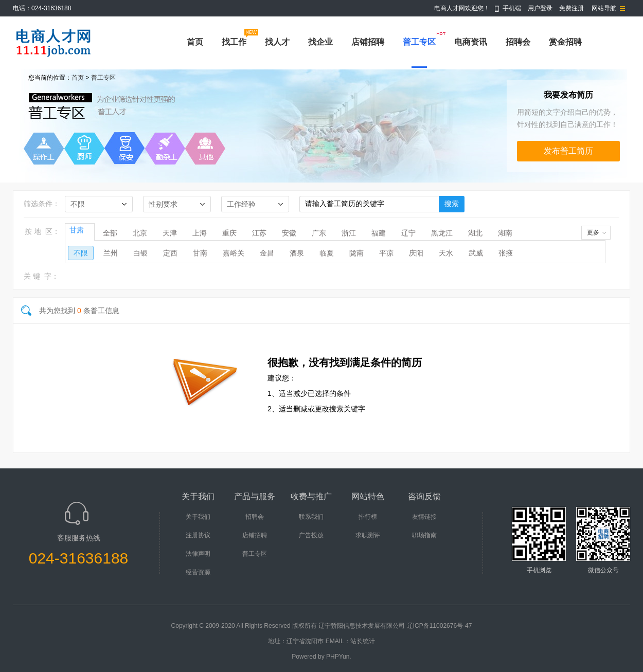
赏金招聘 (565, 42)
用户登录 (540, 8)
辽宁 (408, 233)
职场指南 (424, 535)
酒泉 (297, 253)
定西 (170, 253)
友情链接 (424, 517)
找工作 (234, 42)
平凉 (386, 253)
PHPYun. (339, 657)
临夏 (327, 253)
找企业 (320, 42)
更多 (593, 232)
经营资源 (198, 572)
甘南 (200, 253)
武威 (476, 253)
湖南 (505, 233)
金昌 (267, 253)
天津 (170, 233)
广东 (319, 233)
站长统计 (363, 641)
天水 (446, 253)
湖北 (475, 233)
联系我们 (311, 517)
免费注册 (571, 8)
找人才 (277, 42)
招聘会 (518, 42)
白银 (140, 253)
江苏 (259, 233)
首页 (195, 42)
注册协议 (198, 535)
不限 (81, 253)
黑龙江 (442, 233)
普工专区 (419, 42)
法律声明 (198, 554)
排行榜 (368, 517)
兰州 (111, 253)
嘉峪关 (234, 253)
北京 (140, 233)
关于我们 (198, 517)
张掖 (506, 253)
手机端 (512, 8)
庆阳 (416, 253)
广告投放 (311, 535)
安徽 (289, 233)
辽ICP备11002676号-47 (440, 626)
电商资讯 (471, 42)
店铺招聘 (368, 42)
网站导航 (604, 8)
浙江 (349, 233)
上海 (200, 233)
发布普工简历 (568, 151)
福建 (379, 233)
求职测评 (368, 535)
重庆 (229, 233)
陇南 (356, 253)
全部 (110, 233)
